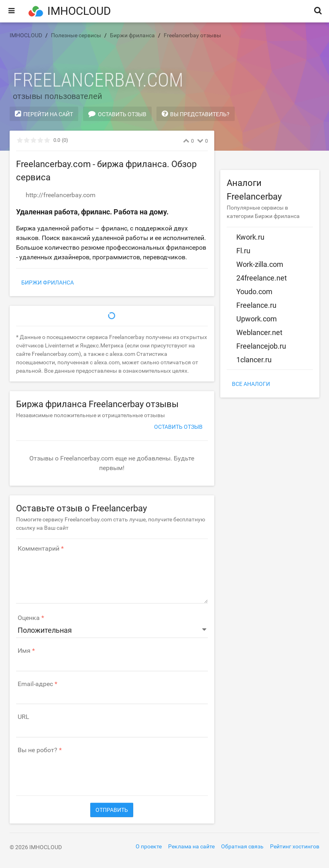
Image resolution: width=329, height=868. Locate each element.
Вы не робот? (38, 750)
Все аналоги (251, 384)
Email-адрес (35, 684)
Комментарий (39, 549)
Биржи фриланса (48, 283)
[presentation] (77, 771)
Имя (24, 651)
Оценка (29, 618)
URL (23, 717)
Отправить (112, 810)
